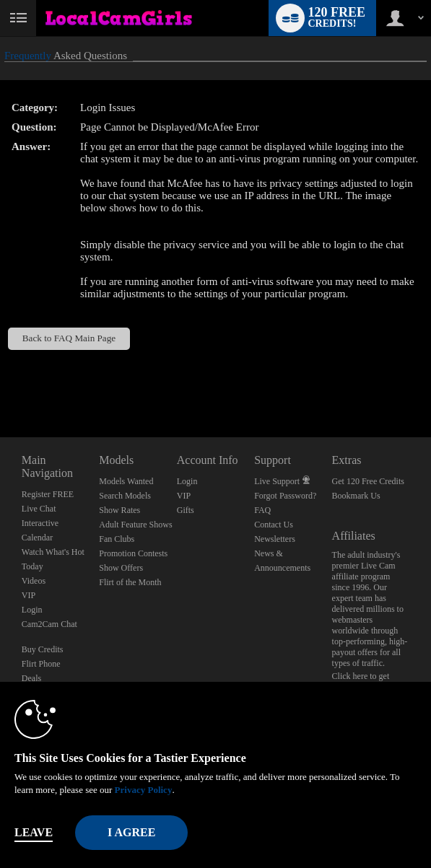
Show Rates (119, 510)
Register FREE (48, 494)
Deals (31, 678)
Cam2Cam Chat (49, 624)
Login (32, 610)
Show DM (0, 383)
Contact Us (274, 525)
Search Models (125, 496)
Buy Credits (43, 649)
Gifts (186, 510)
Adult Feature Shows (135, 525)
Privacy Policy (144, 790)
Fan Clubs (117, 539)
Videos (34, 581)
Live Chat (39, 509)
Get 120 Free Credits (368, 481)
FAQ (262, 510)
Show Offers (121, 568)
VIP (29, 595)
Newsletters (275, 539)
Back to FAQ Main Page (69, 338)
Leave (34, 832)
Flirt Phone (41, 664)
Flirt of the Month (130, 582)
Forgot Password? (285, 496)
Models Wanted (126, 481)
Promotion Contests (133, 553)
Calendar (37, 538)
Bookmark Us (356, 496)
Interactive (40, 523)
